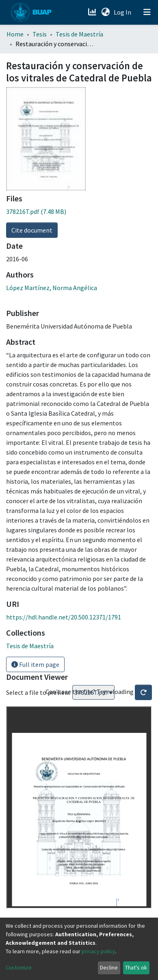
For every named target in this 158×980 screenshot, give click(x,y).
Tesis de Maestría (79, 34)
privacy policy (98, 951)
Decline (109, 967)
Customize (19, 967)
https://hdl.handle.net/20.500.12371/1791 (64, 617)
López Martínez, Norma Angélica (52, 288)
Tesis (40, 34)
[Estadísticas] (93, 12)
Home (15, 34)
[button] (105, 12)
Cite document (32, 230)
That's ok (136, 967)
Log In (123, 12)
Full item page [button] (35, 664)
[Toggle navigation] (147, 12)
